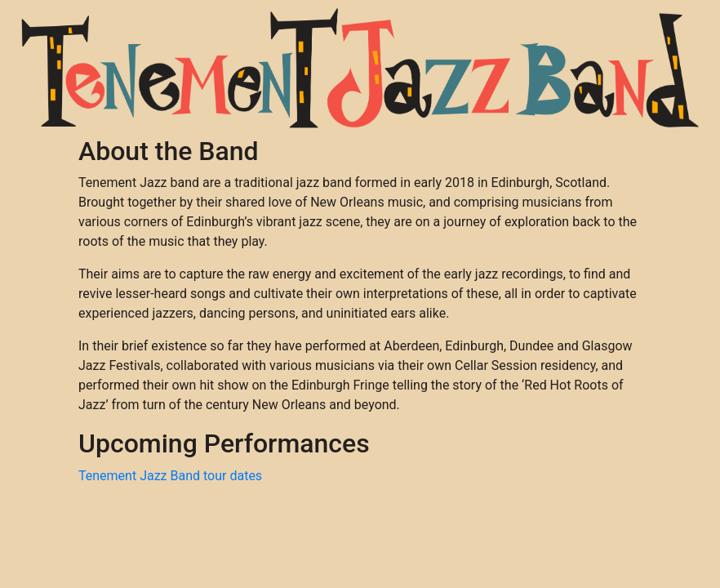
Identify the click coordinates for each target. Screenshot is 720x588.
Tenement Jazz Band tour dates (170, 476)
